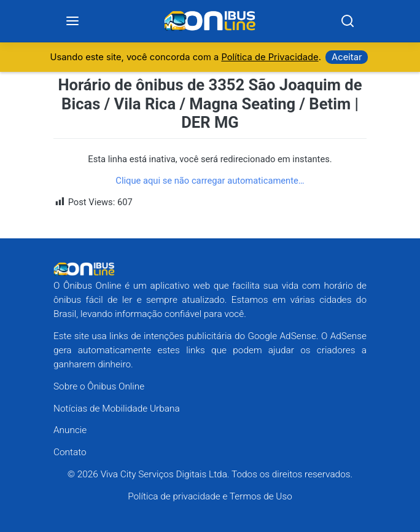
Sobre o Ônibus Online (99, 386)
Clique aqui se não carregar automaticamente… (210, 181)
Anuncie (70, 430)
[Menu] (73, 21)
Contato (70, 452)
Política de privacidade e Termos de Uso (210, 496)
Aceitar (347, 57)
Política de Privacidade (270, 57)
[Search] (347, 21)
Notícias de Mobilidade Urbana (117, 409)
